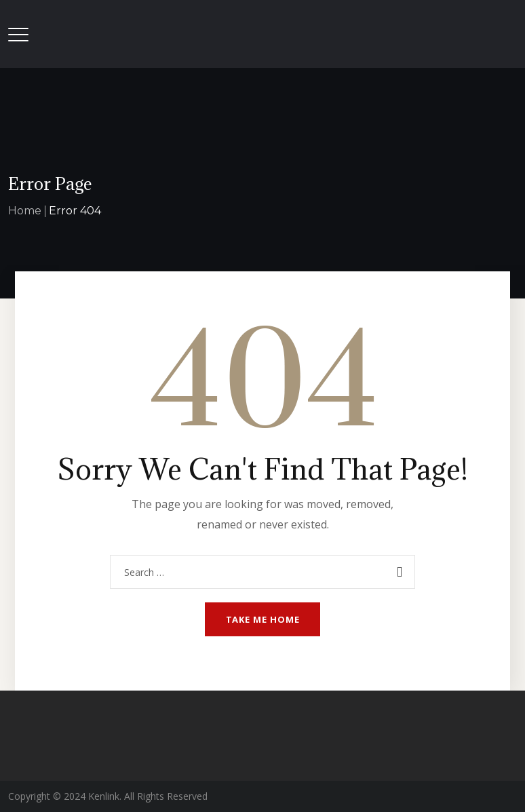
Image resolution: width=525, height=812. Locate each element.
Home (25, 211)
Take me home (263, 619)
